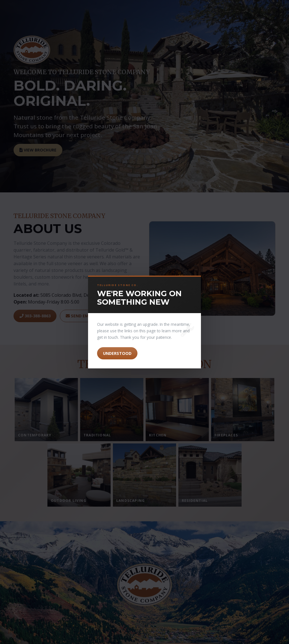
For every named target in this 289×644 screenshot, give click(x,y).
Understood (117, 353)
